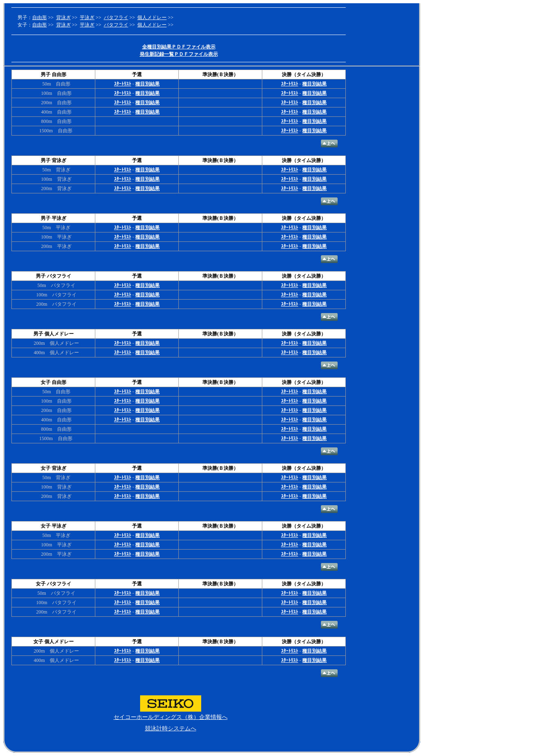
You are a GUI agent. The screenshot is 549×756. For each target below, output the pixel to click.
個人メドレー (152, 18)
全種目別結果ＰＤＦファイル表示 (179, 47)
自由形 (40, 18)
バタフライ (116, 18)
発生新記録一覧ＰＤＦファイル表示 (179, 54)
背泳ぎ (64, 18)
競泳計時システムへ (171, 729)
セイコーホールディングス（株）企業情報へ (171, 717)
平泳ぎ (87, 18)
